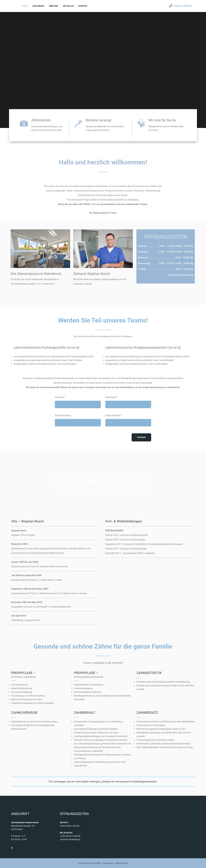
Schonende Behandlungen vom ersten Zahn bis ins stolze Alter (47, 128)
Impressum (108, 863)
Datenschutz (122, 863)
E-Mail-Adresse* (113, 415)
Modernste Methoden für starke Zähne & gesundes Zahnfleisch (105, 128)
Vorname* (60, 397)
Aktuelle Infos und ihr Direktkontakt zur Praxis (166, 128)
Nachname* (111, 397)
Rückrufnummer (63, 415)
